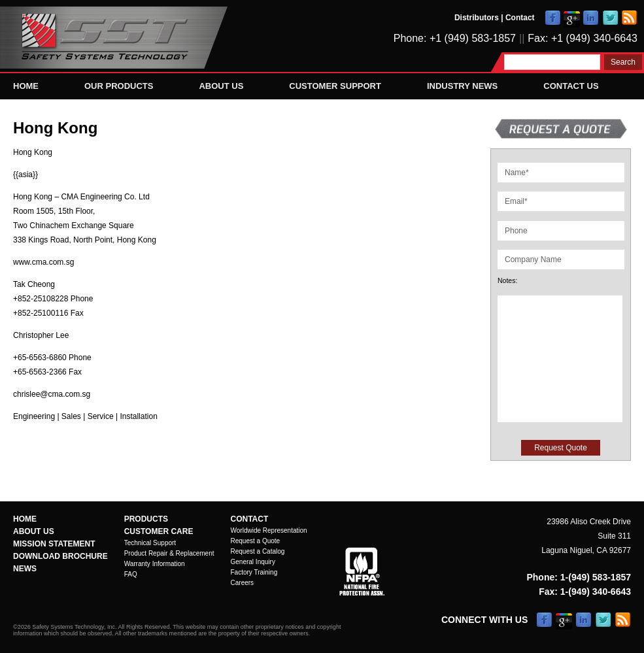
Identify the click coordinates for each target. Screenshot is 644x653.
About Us (221, 86)
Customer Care (159, 531)
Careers (243, 583)
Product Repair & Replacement (169, 553)
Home (26, 86)
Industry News (462, 86)
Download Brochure (60, 556)
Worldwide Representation (269, 530)
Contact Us (571, 86)
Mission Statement (54, 544)
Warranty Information (155, 564)
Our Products (119, 86)
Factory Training (254, 572)
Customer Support (335, 86)
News (25, 569)
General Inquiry (253, 562)
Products (146, 519)
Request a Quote (256, 541)
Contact (520, 18)
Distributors (477, 18)
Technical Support (150, 543)
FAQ (131, 574)
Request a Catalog (258, 551)
